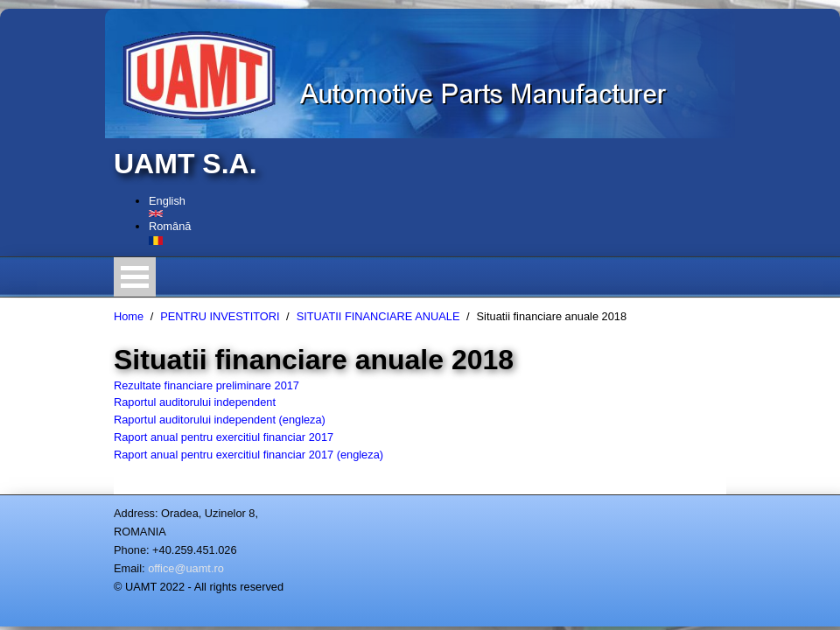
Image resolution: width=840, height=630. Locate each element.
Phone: (132, 550)
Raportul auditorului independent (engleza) (220, 420)
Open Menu (135, 277)
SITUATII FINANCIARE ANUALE (378, 316)
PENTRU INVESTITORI (220, 316)
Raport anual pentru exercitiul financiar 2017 (224, 437)
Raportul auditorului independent (195, 402)
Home (129, 316)
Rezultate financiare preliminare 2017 (206, 385)
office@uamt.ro (186, 568)
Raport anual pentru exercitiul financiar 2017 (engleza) (248, 455)
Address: (136, 513)
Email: (129, 568)
